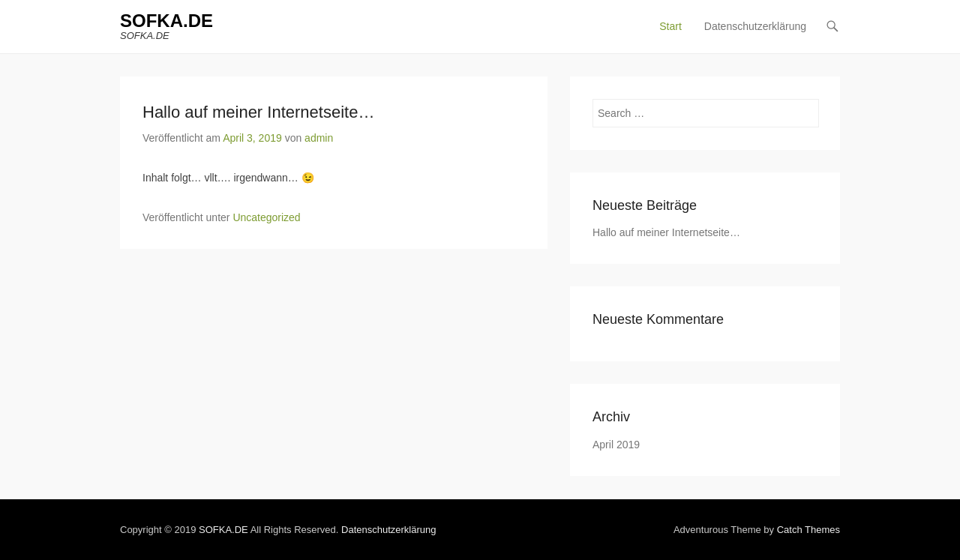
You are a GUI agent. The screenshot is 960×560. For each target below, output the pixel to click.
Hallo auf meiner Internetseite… (258, 112)
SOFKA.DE (166, 21)
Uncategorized (266, 217)
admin (319, 138)
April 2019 (616, 445)
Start (670, 26)
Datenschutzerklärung (755, 26)
